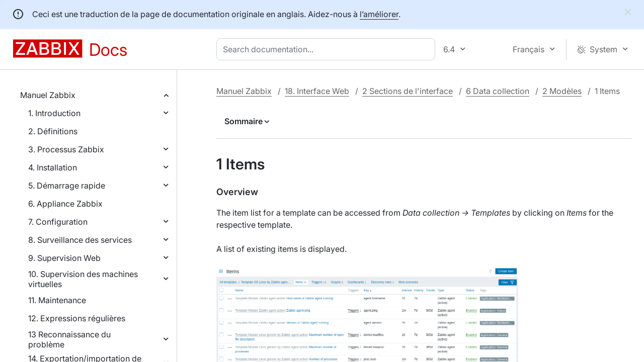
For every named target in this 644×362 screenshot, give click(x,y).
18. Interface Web (317, 91)
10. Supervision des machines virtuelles (83, 279)
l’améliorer (379, 14)
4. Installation (53, 167)
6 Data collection (498, 91)
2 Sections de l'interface (408, 91)
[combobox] (328, 49)
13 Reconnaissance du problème (69, 339)
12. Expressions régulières (77, 318)
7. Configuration (58, 222)
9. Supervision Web (64, 258)
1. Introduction (54, 113)
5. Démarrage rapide (67, 186)
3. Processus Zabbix (66, 149)
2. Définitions (53, 131)
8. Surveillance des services (80, 240)
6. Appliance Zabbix (65, 204)
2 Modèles (562, 91)
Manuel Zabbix (48, 95)
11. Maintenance (57, 300)
